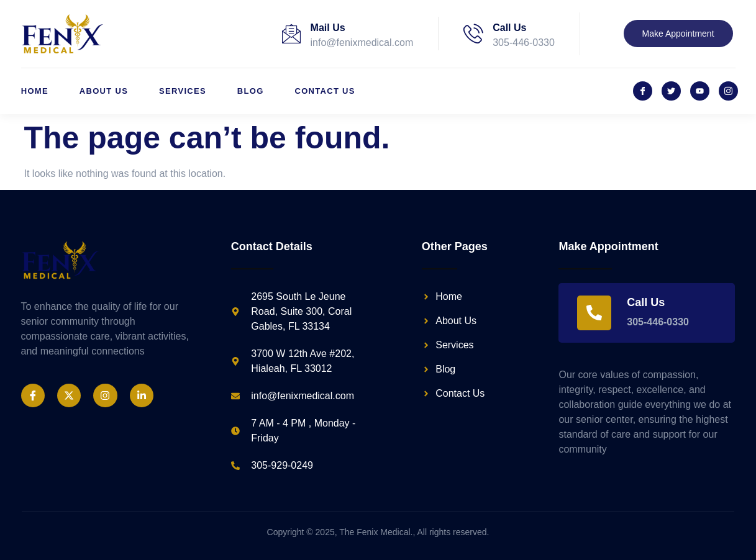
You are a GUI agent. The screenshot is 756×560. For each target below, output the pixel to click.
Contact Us (325, 91)
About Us (104, 91)
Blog (251, 91)
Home (35, 91)
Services (183, 91)
